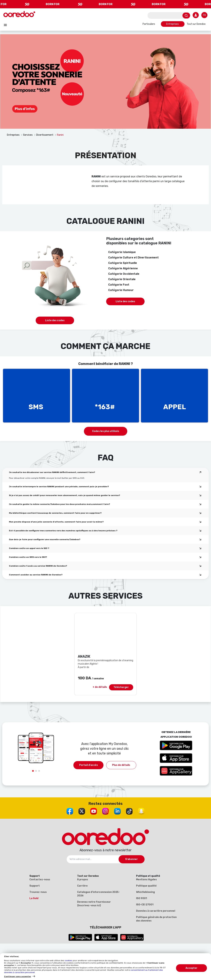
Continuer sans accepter (18, 976)
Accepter (191, 968)
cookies (69, 960)
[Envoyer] (186, 16)
